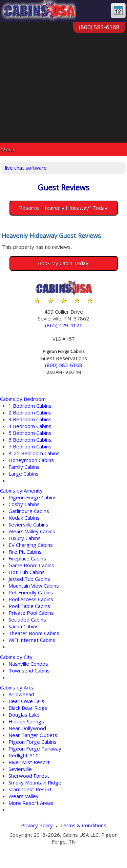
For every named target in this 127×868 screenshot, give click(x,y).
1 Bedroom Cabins (30, 406)
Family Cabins (24, 467)
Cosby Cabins (24, 504)
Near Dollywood (27, 728)
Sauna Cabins (24, 626)
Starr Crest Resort (30, 789)
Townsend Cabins (29, 670)
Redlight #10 (24, 755)
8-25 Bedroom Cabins (34, 453)
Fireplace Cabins (27, 558)
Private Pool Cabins (31, 613)
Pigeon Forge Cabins (33, 497)
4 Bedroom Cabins (30, 426)
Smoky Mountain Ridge (35, 782)
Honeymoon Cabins (31, 460)
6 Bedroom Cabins (30, 440)
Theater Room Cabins (34, 633)
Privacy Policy (37, 825)
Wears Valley (24, 796)
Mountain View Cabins (34, 586)
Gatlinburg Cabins (29, 511)
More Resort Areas (31, 803)
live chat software (26, 168)
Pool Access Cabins (31, 599)
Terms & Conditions (83, 825)
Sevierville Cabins (28, 524)
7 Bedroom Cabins (30, 446)
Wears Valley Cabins (32, 531)
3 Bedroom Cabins (30, 419)
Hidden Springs (26, 721)
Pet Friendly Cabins (31, 592)
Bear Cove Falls (26, 701)
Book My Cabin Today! (64, 263)
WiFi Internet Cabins (32, 640)
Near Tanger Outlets (33, 735)
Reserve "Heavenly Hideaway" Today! (64, 208)
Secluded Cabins (27, 620)
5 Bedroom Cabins (30, 433)
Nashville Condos (28, 664)
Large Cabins (24, 474)
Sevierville (20, 769)
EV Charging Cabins (31, 545)
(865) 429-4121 (64, 325)
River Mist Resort (29, 762)
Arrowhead (21, 694)
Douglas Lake (24, 715)
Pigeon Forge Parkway (35, 749)
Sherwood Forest (29, 776)
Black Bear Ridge (28, 708)
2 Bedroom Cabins (30, 412)
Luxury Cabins (25, 538)
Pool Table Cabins (29, 606)
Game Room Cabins (31, 565)
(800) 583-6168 (99, 27)
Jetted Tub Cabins (29, 579)
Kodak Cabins (24, 518)
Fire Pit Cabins (25, 552)
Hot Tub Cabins (27, 572)
